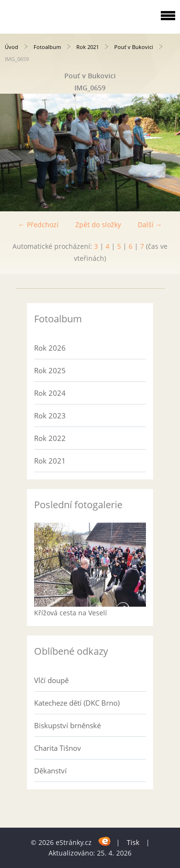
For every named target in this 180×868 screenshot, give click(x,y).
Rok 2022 (50, 438)
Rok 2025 (50, 370)
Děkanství (50, 770)
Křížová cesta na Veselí (71, 613)
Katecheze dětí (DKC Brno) (77, 703)
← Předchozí (38, 225)
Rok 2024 (50, 393)
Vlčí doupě (51, 680)
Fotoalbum (47, 47)
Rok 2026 (50, 348)
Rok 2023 (50, 416)
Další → (150, 225)
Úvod (12, 47)
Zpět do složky (98, 225)
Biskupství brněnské (67, 725)
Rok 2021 (88, 47)
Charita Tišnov (58, 748)
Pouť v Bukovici (134, 47)
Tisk (133, 842)
